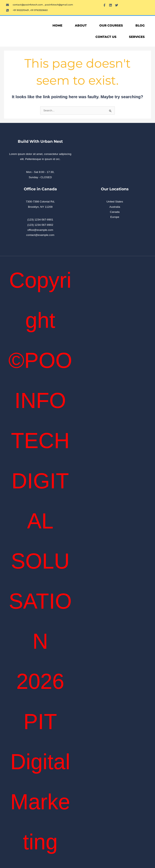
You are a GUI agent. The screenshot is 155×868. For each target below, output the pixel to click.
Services (137, 37)
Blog (140, 25)
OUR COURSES (111, 25)
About (81, 25)
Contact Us (106, 37)
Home (57, 25)
